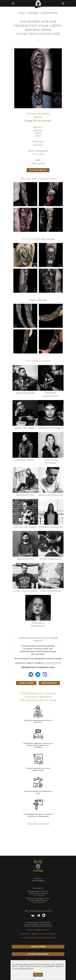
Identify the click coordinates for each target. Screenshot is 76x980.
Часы (38, 136)
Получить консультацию (38, 954)
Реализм (38, 145)
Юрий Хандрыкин (51, 559)
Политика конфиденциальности (38, 930)
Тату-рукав (38, 154)
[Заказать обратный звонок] (63, 3)
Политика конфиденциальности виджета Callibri (38, 938)
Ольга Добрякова (51, 591)
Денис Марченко (25, 428)
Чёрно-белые (38, 164)
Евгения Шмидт (25, 460)
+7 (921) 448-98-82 (38, 903)
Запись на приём (26, 683)
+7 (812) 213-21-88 (52, 663)
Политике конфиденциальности (23, 968)
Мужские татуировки (38, 114)
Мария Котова (25, 495)
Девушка (38, 130)
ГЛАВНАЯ (22, 13)
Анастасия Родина (25, 527)
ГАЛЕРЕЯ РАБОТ (33, 13)
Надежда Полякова (51, 527)
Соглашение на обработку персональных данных (38, 934)
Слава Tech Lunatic (38, 121)
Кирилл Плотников (51, 428)
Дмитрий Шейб (25, 393)
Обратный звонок (49, 683)
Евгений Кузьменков (51, 394)
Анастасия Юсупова (51, 462)
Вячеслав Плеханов (51, 495)
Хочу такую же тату (38, 170)
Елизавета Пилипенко (38, 624)
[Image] (25, 194)
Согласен (38, 975)
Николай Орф (25, 559)
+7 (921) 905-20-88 (38, 896)
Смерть (38, 133)
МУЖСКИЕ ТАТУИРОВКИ (49, 13)
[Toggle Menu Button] (13, 3)
